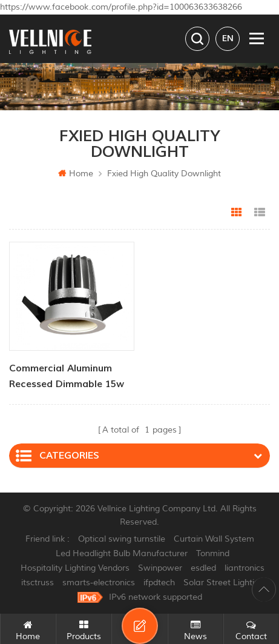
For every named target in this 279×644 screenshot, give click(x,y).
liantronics (245, 568)
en (228, 38)
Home (76, 174)
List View (260, 213)
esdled (203, 568)
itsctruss (38, 583)
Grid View (237, 213)
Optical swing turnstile (122, 539)
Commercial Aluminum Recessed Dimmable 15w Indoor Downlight (67, 377)
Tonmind (213, 553)
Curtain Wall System (214, 539)
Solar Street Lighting (224, 583)
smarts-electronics (99, 583)
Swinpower (160, 568)
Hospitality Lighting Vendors (75, 568)
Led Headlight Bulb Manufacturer (122, 553)
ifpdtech (159, 583)
